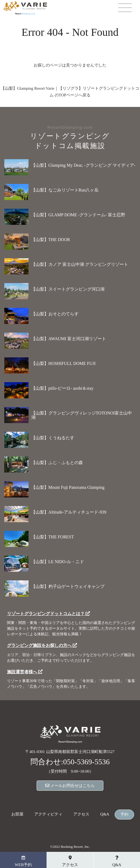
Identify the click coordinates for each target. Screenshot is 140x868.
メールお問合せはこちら (70, 786)
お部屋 (17, 814)
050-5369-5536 (87, 762)
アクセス (81, 814)
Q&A (105, 814)
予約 (124, 815)
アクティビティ (48, 814)
